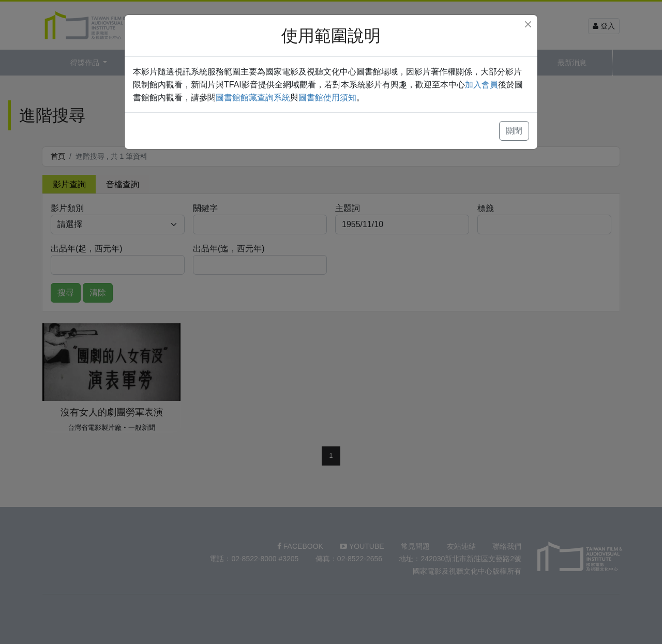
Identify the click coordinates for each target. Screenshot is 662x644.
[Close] (528, 24)
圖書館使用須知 (327, 98)
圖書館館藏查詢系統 (253, 98)
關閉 (514, 131)
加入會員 (482, 85)
